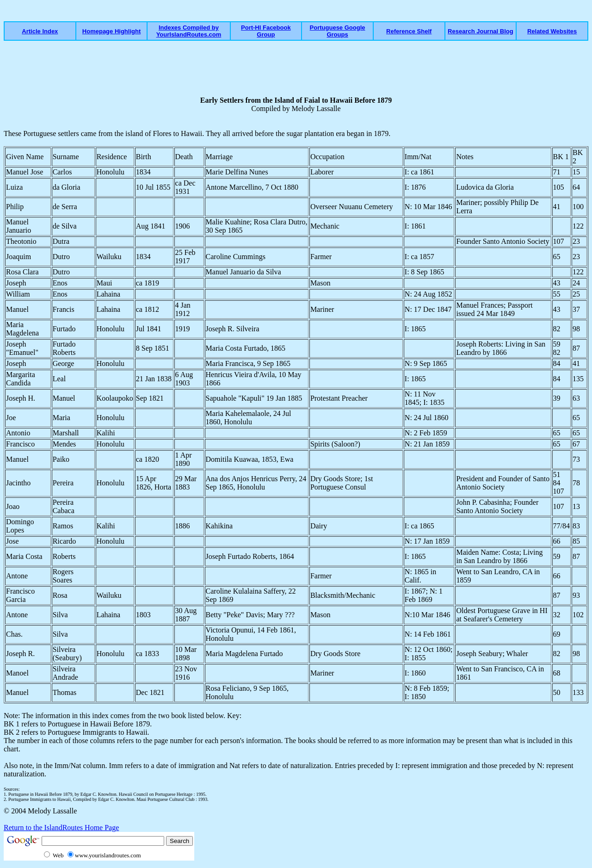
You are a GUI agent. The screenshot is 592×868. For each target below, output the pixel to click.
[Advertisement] (332, 68)
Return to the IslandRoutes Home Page (61, 828)
